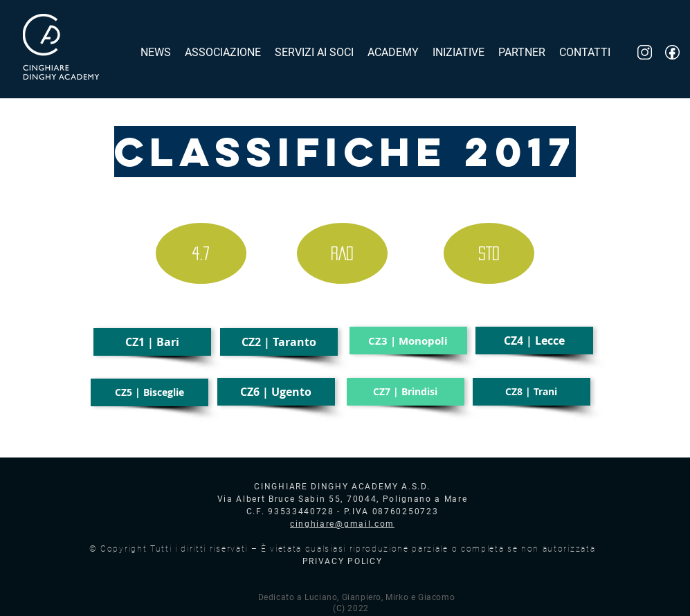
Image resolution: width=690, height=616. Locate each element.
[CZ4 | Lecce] (534, 341)
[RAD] (342, 253)
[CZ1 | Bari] (152, 342)
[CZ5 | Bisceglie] (149, 392)
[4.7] (201, 253)
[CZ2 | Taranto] (279, 342)
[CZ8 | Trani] (532, 392)
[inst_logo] (645, 52)
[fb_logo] (672, 52)
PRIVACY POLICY (343, 561)
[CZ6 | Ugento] (276, 392)
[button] (408, 341)
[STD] (489, 253)
